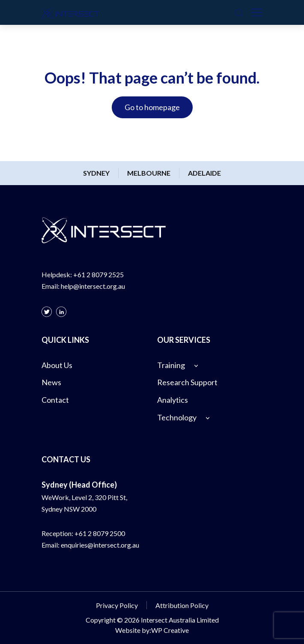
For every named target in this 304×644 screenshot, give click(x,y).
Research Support (187, 382)
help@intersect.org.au (93, 286)
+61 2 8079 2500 (100, 533)
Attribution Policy (182, 605)
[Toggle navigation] (257, 12)
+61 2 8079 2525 (98, 274)
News (51, 382)
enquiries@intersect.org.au (100, 545)
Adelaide (204, 173)
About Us (57, 365)
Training (171, 365)
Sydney (96, 173)
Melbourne (149, 173)
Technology (177, 417)
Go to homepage (152, 107)
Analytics (173, 400)
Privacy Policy (117, 605)
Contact (55, 400)
